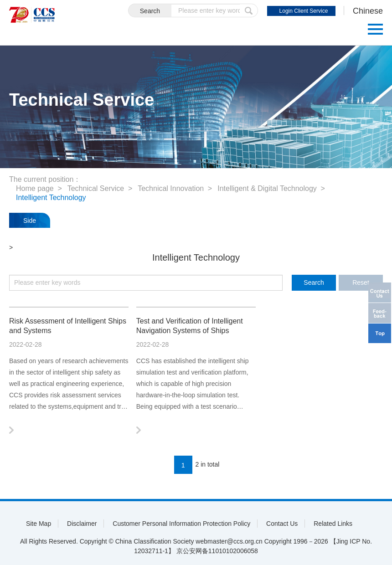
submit (249, 10)
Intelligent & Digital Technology (267, 188)
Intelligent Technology (51, 198)
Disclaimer (82, 524)
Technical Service (96, 188)
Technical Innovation (171, 188)
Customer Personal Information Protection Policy (181, 524)
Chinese (368, 11)
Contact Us (282, 524)
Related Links (333, 524)
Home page (35, 188)
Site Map (39, 524)
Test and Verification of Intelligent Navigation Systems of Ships (190, 326)
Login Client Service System (304, 12)
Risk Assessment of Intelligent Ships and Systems (68, 326)
